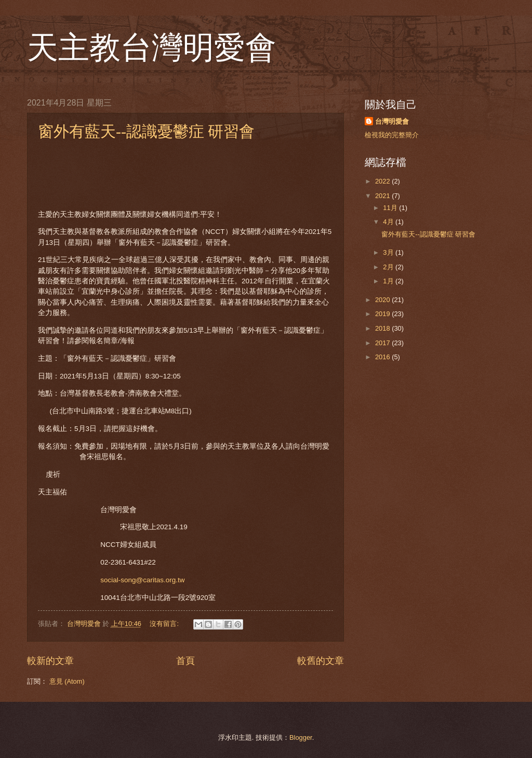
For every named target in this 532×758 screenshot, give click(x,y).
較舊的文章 (321, 661)
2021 (383, 196)
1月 (389, 281)
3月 (389, 252)
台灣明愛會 (392, 121)
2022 (383, 181)
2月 (389, 267)
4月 (389, 222)
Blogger (301, 737)
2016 (383, 357)
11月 (391, 208)
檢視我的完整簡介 (392, 135)
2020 (383, 300)
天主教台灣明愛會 (152, 48)
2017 (383, 343)
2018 (383, 328)
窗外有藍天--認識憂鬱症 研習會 (146, 131)
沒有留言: (165, 624)
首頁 (185, 661)
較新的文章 (50, 661)
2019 (383, 314)
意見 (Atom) (67, 681)
